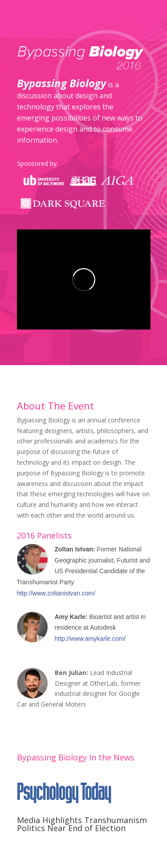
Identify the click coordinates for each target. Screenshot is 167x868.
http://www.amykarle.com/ (90, 639)
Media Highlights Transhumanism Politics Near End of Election (82, 824)
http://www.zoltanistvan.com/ (56, 593)
